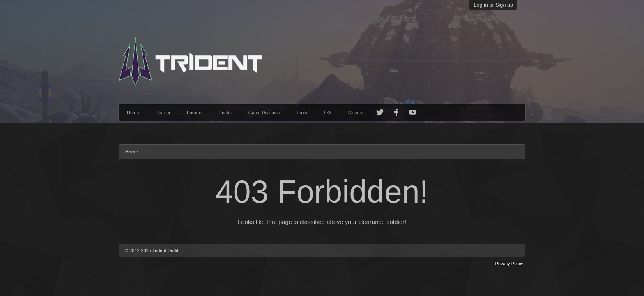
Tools (302, 113)
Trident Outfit (165, 250)
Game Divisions (264, 113)
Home (133, 113)
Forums (194, 113)
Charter (163, 113)
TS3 (327, 113)
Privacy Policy (509, 264)
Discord (356, 113)
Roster (225, 113)
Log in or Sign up (493, 5)
